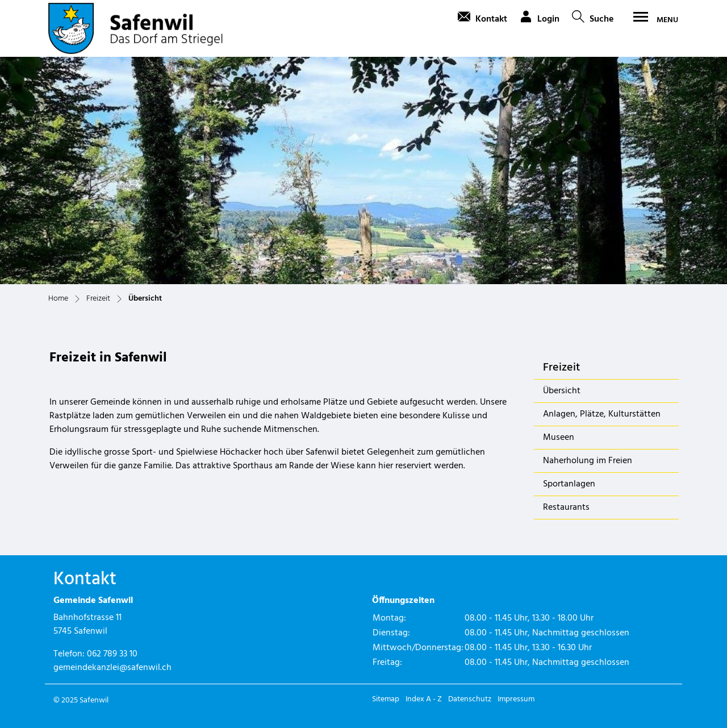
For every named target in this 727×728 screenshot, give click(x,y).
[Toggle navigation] (652, 20)
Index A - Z (424, 699)
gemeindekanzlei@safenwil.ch (112, 668)
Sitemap (386, 699)
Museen (559, 438)
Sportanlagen (569, 484)
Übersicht (573, 393)
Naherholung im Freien (588, 461)
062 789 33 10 (112, 654)
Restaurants (566, 507)
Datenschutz (470, 699)
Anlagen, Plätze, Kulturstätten (602, 414)
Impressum (516, 699)
